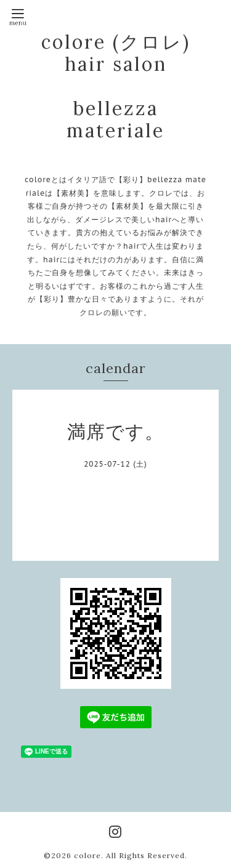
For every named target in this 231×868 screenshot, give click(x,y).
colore (87, 855)
